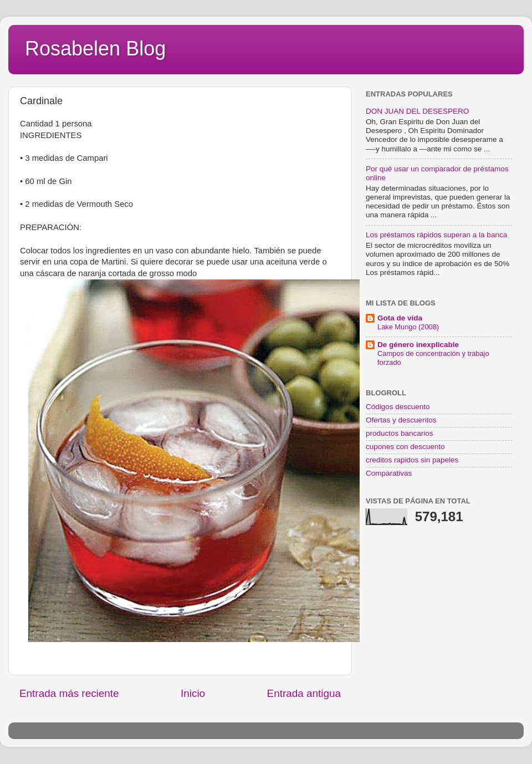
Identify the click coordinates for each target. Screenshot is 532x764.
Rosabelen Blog (95, 49)
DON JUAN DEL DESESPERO (417, 111)
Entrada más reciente (69, 693)
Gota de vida (400, 318)
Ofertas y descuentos (401, 420)
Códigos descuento (398, 407)
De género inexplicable (418, 345)
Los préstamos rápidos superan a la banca (436, 235)
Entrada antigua (304, 693)
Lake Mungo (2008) (408, 327)
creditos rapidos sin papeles (412, 460)
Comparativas (389, 473)
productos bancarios (400, 433)
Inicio (193, 693)
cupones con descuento (405, 447)
